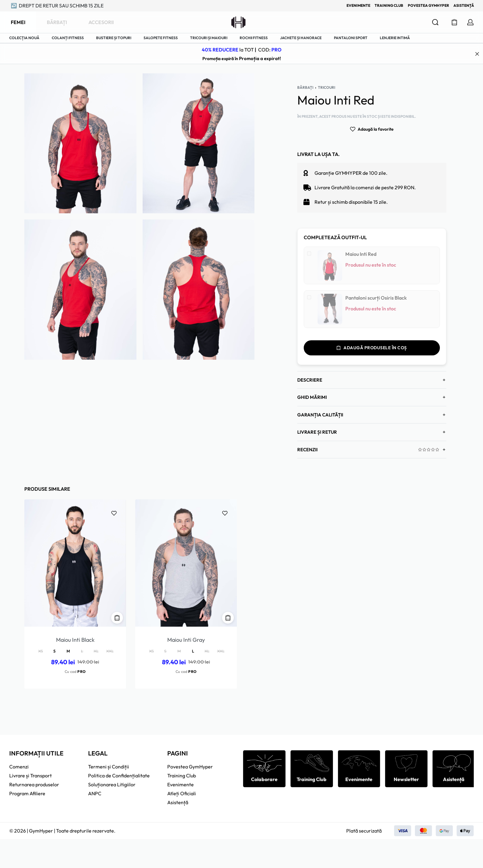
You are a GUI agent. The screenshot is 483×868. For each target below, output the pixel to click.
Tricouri (327, 66)
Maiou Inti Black (75, 619)
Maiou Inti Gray (186, 619)
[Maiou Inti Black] (75, 542)
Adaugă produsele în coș (372, 327)
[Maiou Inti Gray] (186, 542)
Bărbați (305, 66)
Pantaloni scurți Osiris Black (376, 277)
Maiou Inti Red (361, 233)
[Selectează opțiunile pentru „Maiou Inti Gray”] (228, 597)
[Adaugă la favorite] (372, 108)
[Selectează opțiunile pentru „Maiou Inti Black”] (117, 597)
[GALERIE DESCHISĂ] (80, 123)
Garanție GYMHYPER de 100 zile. (351, 152)
